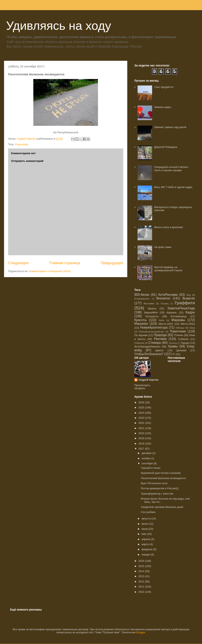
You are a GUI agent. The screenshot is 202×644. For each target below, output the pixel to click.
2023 (142, 418)
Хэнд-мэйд (22, 144)
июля (145, 524)
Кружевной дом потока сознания (161, 473)
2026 (142, 402)
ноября (146, 458)
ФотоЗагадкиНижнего (147, 347)
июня (145, 529)
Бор (189, 295)
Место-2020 (166, 324)
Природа (160, 335)
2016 (142, 561)
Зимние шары (163, 107)
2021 (142, 428)
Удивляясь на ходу (59, 26)
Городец (165, 304)
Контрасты (152, 316)
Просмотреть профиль (142, 387)
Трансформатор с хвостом (157, 494)
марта (146, 544)
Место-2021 (188, 324)
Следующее (18, 263)
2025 (142, 407)
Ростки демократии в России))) (160, 488)
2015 (142, 566)
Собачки (183, 339)
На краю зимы (163, 247)
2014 (142, 571)
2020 (142, 433)
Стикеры (155, 343)
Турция (185, 343)
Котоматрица (179, 316)
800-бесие (142, 295)
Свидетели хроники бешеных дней (162, 507)
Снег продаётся (164, 87)
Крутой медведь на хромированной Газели (168, 269)
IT (174, 354)
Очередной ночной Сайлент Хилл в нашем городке (171, 169)
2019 (142, 438)
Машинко (141, 324)
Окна (192, 328)
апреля (146, 539)
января (146, 555)
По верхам (141, 335)
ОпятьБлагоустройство (151, 332)
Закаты (152, 308)
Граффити (185, 303)
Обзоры (180, 328)
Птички (179, 335)
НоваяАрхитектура (154, 327)
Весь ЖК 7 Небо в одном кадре (173, 187)
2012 (142, 582)
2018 (142, 444)
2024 (142, 413)
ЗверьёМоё (151, 312)
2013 (142, 576)
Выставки (149, 303)
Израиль (172, 312)
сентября (148, 463)
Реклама (160, 339)
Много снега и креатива (168, 227)
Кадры (190, 312)
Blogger (141, 632)
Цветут (160, 350)
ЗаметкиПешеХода (181, 308)
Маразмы (178, 320)
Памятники (178, 331)
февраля (147, 549)
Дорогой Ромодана (166, 147)
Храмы (173, 346)
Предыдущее (112, 263)
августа (146, 519)
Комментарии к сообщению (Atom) (50, 271)
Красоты (140, 320)
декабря (147, 453)
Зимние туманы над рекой (170, 127)
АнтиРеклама (168, 295)
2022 (142, 423)
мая (144, 534)
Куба (162, 320)
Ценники (181, 350)
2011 (142, 587)
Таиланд (173, 343)
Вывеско (189, 298)
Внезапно (163, 298)
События (139, 343)
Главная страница (65, 263)
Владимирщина (142, 299)
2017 (142, 449)
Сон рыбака (148, 512)
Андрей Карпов (148, 380)
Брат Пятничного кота (154, 483)
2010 (142, 592)
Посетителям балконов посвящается (163, 478)
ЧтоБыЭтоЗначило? (149, 354)
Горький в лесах (151, 468)
